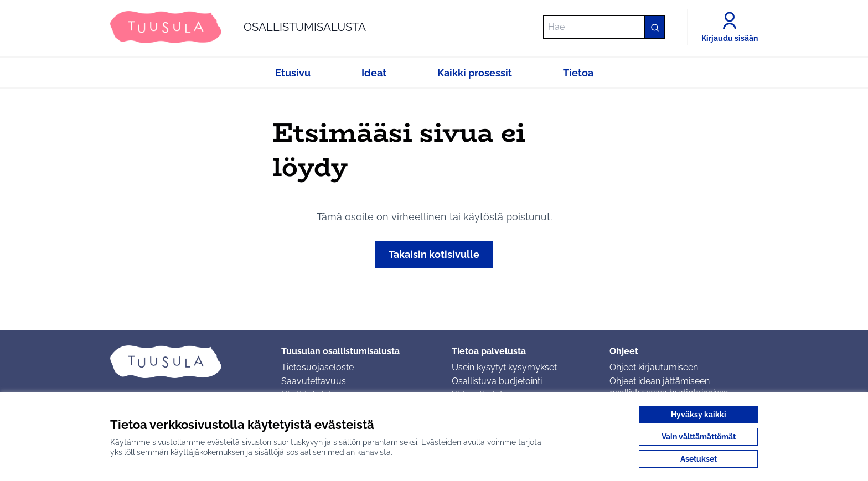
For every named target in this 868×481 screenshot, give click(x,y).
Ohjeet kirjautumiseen (654, 367)
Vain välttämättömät (699, 437)
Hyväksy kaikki (699, 415)
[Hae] (604, 27)
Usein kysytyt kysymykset (504, 367)
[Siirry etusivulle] (238, 27)
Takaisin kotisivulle (434, 254)
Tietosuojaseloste (317, 367)
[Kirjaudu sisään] (730, 27)
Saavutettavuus (314, 381)
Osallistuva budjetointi (497, 381)
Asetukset (699, 459)
